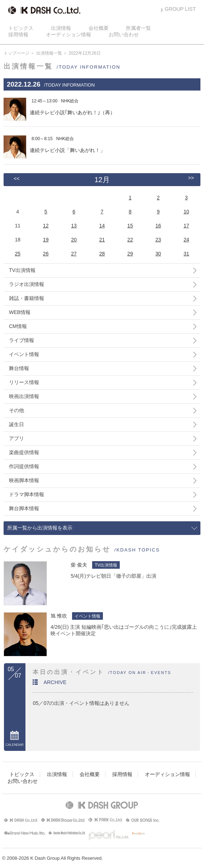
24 (186, 240)
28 (102, 254)
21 (102, 240)
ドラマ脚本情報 (27, 494)
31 (186, 254)
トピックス (21, 28)
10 (186, 212)
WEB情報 (20, 312)
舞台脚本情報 (24, 508)
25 (18, 254)
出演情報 (61, 28)
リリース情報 (24, 382)
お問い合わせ (124, 34)
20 (74, 240)
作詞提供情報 (24, 466)
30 (158, 254)
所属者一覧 (138, 28)
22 (130, 240)
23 (158, 240)
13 (74, 226)
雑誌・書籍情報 (27, 298)
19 (46, 240)
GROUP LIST (180, 9)
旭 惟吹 (59, 616)
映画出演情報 (24, 396)
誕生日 (16, 424)
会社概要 (99, 28)
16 (158, 226)
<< (16, 179)
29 (130, 254)
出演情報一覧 (49, 53)
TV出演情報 (22, 270)
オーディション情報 (68, 34)
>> (191, 178)
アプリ (16, 438)
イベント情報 (24, 354)
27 (74, 254)
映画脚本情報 (24, 480)
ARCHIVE (55, 682)
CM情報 (18, 326)
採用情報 (18, 34)
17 (186, 226)
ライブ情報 (22, 340)
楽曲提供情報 (24, 452)
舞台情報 (19, 368)
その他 (16, 410)
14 (102, 226)
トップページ (16, 53)
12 (46, 226)
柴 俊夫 (79, 565)
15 (130, 226)
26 (46, 254)
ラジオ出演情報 (27, 284)
